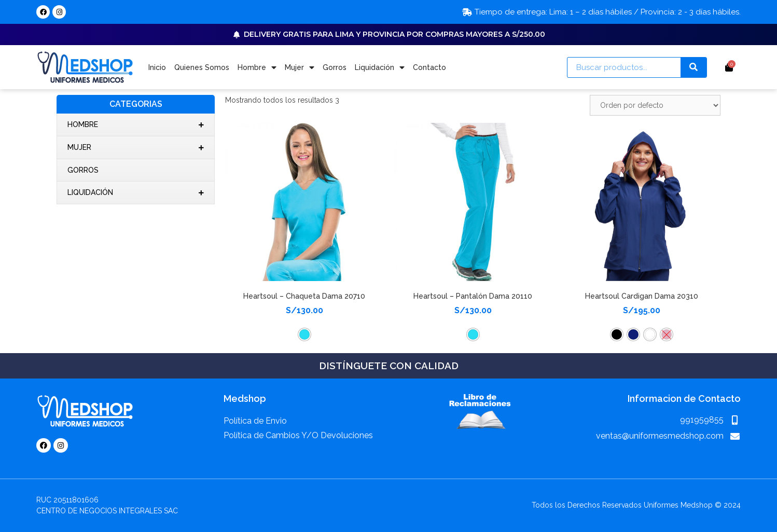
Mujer (300, 67)
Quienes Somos (202, 67)
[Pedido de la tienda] (655, 105)
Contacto (429, 67)
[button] (304, 334)
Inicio (157, 67)
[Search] (693, 67)
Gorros (335, 67)
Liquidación (380, 67)
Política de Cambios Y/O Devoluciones (298, 435)
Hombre (257, 67)
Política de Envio (255, 421)
